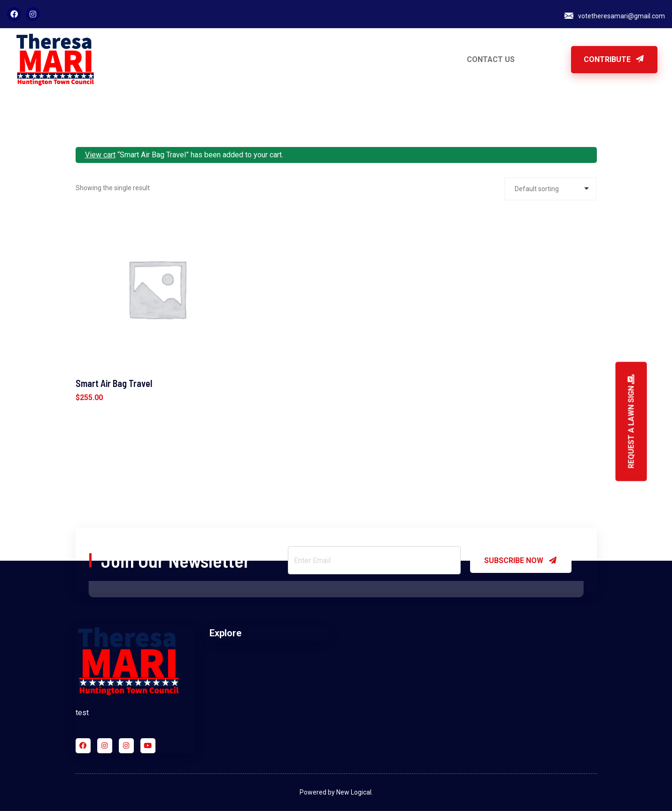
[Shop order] (551, 189)
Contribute (614, 59)
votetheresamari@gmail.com (622, 16)
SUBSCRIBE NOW (521, 560)
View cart (100, 155)
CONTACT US (491, 59)
